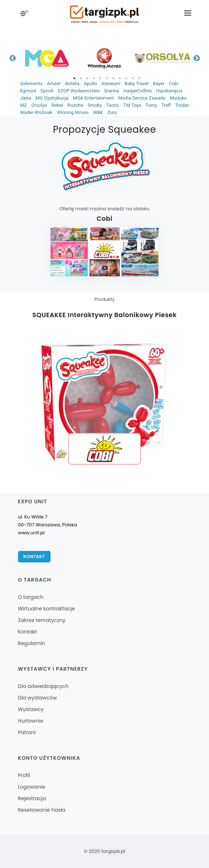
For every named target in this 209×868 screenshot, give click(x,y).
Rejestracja (32, 798)
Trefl (166, 105)
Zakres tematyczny (42, 620)
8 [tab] (120, 78)
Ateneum (111, 84)
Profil (24, 775)
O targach (31, 597)
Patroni (27, 732)
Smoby (95, 105)
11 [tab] (139, 78)
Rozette (75, 105)
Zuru (112, 112)
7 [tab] (113, 78)
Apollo (90, 84)
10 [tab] (133, 78)
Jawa (26, 98)
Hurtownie (31, 721)
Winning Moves (73, 112)
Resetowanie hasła (42, 810)
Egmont (28, 91)
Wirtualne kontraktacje (47, 609)
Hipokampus (169, 91)
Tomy (151, 105)
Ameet (54, 84)
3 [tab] (87, 78)
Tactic (113, 105)
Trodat (182, 105)
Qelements (31, 84)
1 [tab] (74, 78)
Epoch (47, 91)
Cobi (174, 84)
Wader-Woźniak (36, 112)
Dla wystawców (38, 698)
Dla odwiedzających (43, 686)
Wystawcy (31, 709)
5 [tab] (100, 78)
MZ (24, 105)
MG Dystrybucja (52, 98)
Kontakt (34, 556)
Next (197, 58)
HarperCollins (138, 91)
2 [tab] (81, 78)
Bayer (158, 84)
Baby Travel (136, 84)
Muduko (178, 98)
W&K (98, 112)
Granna (112, 91)
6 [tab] (107, 78)
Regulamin (32, 643)
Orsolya (39, 105)
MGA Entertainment (93, 98)
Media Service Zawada (142, 98)
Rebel (57, 105)
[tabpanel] (47, 58)
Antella (72, 84)
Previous (13, 58)
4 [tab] (94, 78)
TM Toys (132, 105)
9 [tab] (126, 78)
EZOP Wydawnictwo (79, 91)
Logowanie (32, 787)
